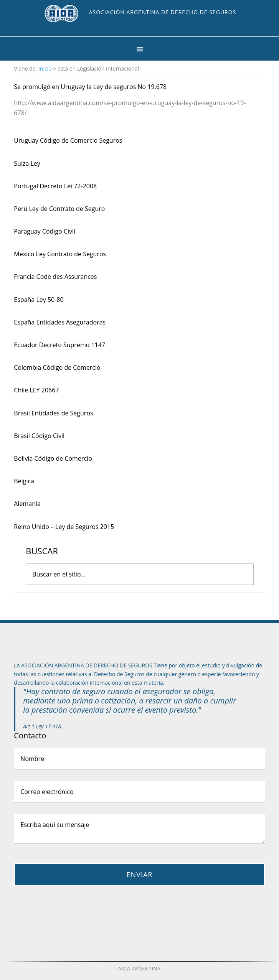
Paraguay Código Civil (45, 231)
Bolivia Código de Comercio (53, 458)
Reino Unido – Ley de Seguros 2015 (64, 527)
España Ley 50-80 (39, 300)
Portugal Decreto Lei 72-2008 (55, 186)
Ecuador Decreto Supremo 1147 (59, 345)
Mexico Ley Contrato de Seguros (60, 254)
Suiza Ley (27, 163)
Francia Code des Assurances (55, 277)
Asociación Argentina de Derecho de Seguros (163, 12)
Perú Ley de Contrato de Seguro (59, 209)
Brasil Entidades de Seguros (53, 413)
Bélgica (24, 481)
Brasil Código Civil (39, 436)
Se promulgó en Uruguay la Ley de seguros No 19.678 (90, 87)
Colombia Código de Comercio (57, 367)
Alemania (27, 504)
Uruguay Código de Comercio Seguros (68, 140)
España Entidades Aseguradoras (60, 322)
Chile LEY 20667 (36, 390)
